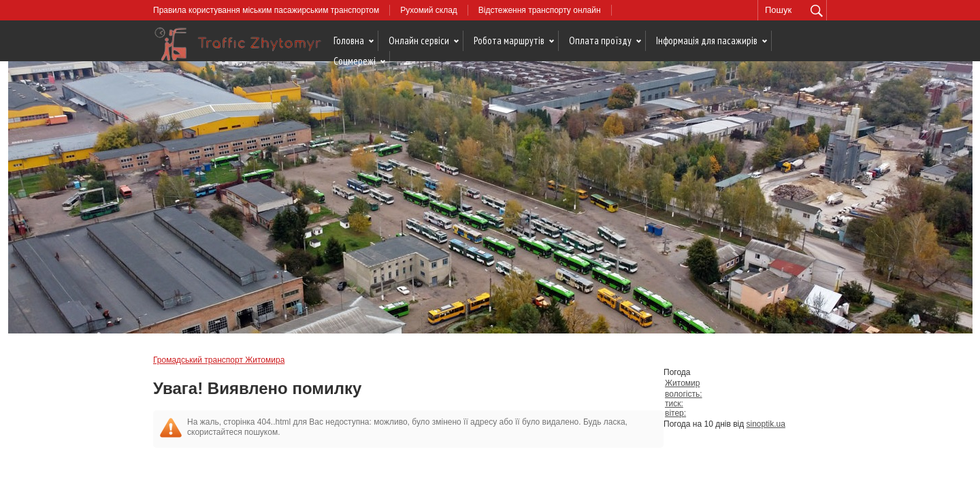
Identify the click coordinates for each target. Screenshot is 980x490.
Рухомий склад (429, 10)
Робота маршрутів (509, 40)
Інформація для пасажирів (707, 40)
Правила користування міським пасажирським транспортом (266, 10)
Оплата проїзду (600, 40)
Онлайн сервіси (419, 40)
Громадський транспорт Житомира (219, 360)
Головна (349, 40)
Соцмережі (355, 61)
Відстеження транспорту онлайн (540, 10)
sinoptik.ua (766, 424)
